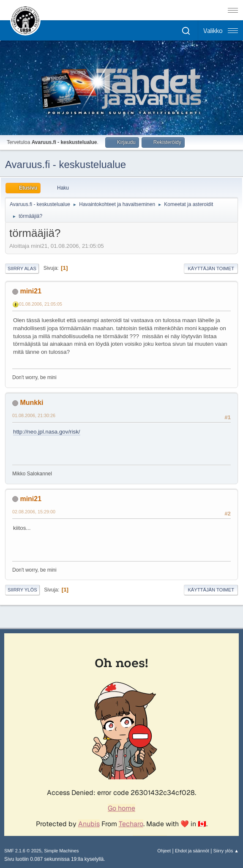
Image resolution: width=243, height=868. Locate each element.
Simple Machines (61, 851)
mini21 (31, 291)
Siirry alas (22, 269)
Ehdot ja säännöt (192, 851)
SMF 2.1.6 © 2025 (23, 851)
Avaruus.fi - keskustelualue (66, 164)
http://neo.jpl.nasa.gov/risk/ (47, 432)
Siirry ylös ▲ (226, 851)
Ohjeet (164, 851)
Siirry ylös (22, 590)
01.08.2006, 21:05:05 (41, 304)
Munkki (31, 403)
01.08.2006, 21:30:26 (34, 415)
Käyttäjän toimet (211, 269)
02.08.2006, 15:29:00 (34, 512)
